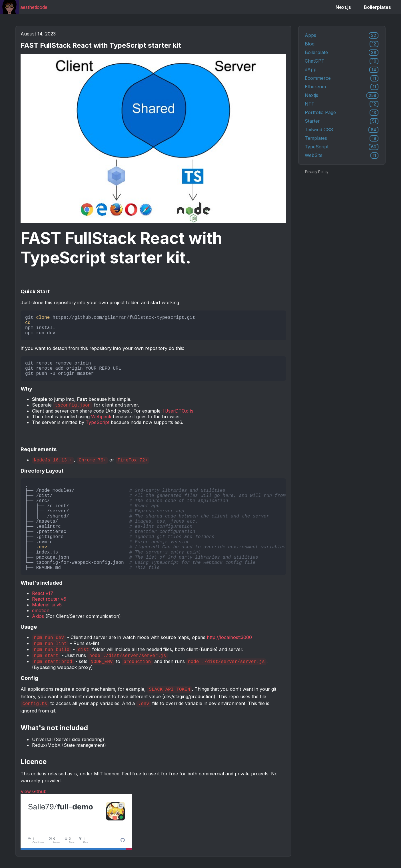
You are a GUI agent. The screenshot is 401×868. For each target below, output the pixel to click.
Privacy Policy (317, 172)
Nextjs (342, 95)
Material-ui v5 (47, 605)
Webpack (101, 417)
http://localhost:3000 (229, 637)
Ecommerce (342, 78)
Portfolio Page (342, 113)
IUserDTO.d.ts (178, 411)
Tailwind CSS (342, 130)
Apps (342, 35)
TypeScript (98, 422)
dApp (342, 70)
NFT (342, 104)
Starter (342, 121)
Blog (342, 44)
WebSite (342, 156)
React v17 (43, 593)
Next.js (343, 7)
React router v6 (49, 599)
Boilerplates (377, 7)
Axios (38, 616)
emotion (41, 610)
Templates (342, 138)
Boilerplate (342, 53)
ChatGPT (342, 61)
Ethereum (342, 87)
